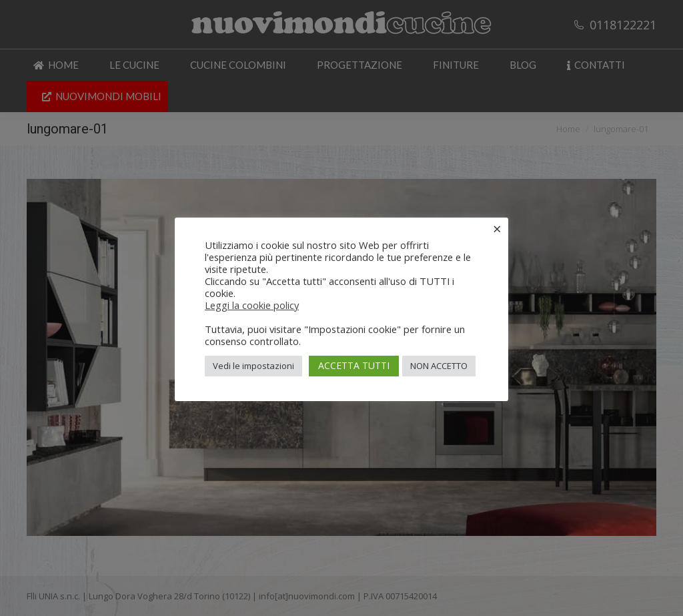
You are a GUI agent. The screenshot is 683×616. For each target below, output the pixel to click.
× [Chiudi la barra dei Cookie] (497, 228)
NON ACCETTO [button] (439, 366)
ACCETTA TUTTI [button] (354, 365)
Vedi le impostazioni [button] (253, 366)
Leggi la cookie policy (252, 305)
